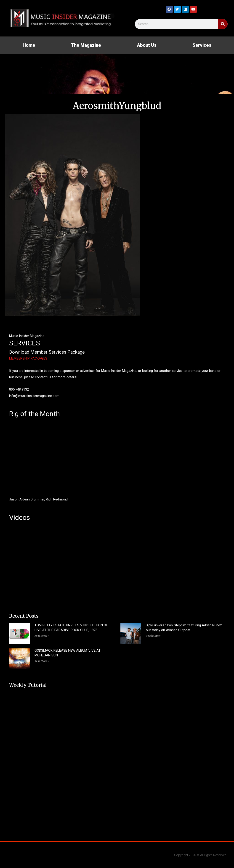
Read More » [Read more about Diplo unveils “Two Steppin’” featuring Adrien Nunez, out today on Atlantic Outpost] (153, 636)
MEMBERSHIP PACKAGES (28, 358)
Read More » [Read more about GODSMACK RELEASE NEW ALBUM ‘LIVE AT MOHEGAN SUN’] (42, 661)
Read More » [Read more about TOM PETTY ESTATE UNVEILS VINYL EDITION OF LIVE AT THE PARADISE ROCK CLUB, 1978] (42, 636)
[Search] (223, 24)
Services (202, 45)
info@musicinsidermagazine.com (34, 396)
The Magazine (86, 45)
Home (29, 45)
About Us (147, 45)
